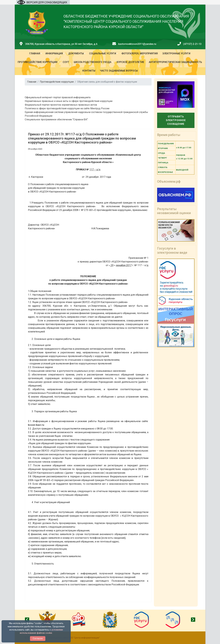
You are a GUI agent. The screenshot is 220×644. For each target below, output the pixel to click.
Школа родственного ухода (93, 62)
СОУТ (66, 62)
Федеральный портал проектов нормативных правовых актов (61, 105)
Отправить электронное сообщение (176, 120)
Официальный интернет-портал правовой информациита (58, 97)
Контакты (89, 71)
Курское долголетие (130, 62)
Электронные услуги (176, 53)
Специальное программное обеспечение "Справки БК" (56, 119)
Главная (35, 53)
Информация (54, 53)
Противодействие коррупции (38, 62)
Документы (76, 53)
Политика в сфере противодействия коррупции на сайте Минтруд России (67, 108)
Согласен (38, 638)
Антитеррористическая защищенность (175, 62)
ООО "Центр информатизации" (84, 638)
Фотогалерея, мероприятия (140, 53)
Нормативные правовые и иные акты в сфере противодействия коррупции (69, 101)
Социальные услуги (103, 53)
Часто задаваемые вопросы (119, 71)
